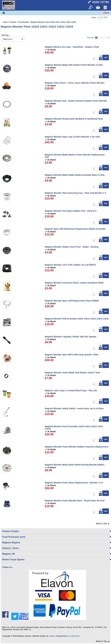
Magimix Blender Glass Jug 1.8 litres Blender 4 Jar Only (72, 137)
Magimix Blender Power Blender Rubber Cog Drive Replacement (77, 447)
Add (106, 58)
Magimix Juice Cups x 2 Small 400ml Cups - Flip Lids (71, 391)
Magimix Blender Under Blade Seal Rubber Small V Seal (72, 373)
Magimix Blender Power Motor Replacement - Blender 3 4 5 (74, 483)
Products (13, 22)
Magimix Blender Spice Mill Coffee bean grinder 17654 (71, 355)
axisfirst (52, 636)
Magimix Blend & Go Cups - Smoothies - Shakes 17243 (72, 47)
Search (91, 8)
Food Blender (24, 22)
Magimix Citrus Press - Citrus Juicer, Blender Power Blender (75, 83)
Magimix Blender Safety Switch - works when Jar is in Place (74, 408)
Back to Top (101, 523)
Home (4, 13)
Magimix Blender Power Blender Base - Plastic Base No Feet (75, 501)
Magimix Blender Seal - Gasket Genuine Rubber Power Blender (76, 101)
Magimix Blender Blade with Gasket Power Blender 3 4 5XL (74, 65)
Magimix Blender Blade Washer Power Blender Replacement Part (75, 156)
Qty (101, 56)
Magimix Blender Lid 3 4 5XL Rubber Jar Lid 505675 (70, 265)
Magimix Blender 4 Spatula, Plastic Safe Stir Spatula (71, 337)
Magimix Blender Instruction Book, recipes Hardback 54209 (74, 283)
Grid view (91, 38)
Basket (98, 8)
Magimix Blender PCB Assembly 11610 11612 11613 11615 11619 (77, 319)
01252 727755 (101, 2)
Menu (105, 8)
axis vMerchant (73, 636)
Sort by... (6, 35)
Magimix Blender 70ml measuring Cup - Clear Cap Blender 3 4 (75, 193)
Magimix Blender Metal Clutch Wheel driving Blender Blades (75, 465)
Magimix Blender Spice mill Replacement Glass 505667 (72, 301)
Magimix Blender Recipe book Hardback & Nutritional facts (74, 119)
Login (106, 13)
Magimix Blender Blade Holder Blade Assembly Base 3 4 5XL (75, 175)
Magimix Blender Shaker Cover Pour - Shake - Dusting (72, 247)
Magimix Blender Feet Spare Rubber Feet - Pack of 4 (71, 211)
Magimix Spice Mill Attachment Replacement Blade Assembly (75, 229)
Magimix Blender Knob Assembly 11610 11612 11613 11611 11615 (74, 428)
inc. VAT (104, 18)
